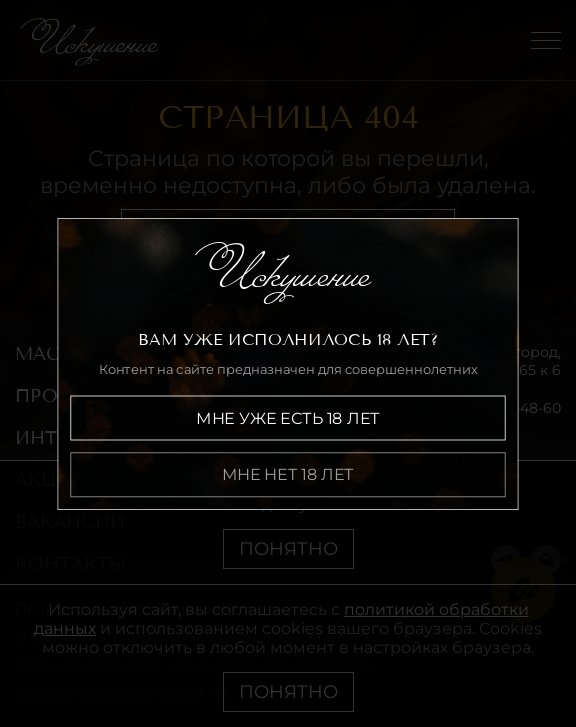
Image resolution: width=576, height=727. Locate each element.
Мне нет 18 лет (288, 474)
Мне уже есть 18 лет (287, 417)
